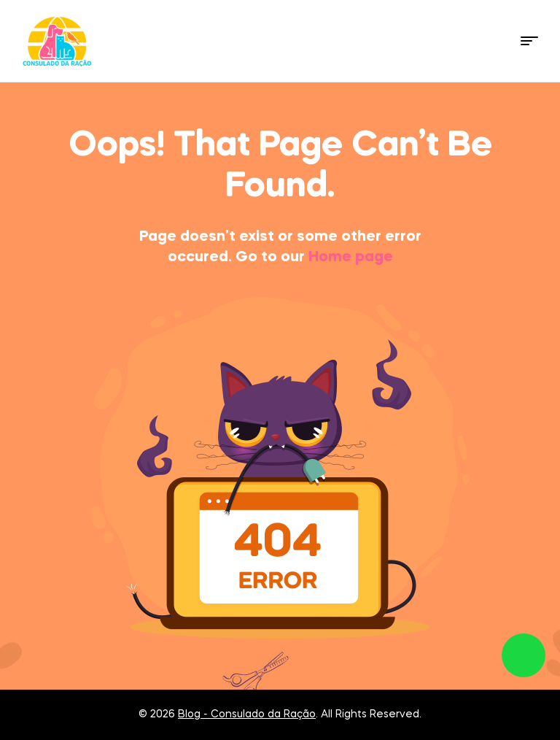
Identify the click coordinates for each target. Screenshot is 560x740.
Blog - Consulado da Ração (247, 714)
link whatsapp (524, 655)
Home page (351, 258)
